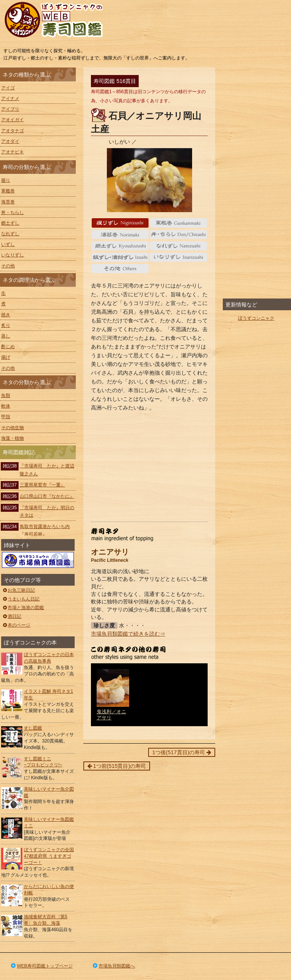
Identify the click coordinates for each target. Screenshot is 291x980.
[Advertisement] (149, 467)
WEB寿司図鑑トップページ (41, 966)
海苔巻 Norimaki (120, 234)
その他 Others (120, 269)
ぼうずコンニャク (256, 318)
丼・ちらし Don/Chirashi (179, 234)
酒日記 (12, 616)
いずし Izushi (120, 257)
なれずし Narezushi (179, 246)
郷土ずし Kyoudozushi (120, 246)
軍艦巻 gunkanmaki (179, 223)
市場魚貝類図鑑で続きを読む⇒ (128, 634)
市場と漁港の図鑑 (23, 608)
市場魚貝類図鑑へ (113, 966)
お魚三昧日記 (18, 590)
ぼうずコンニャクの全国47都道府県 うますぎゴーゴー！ (49, 856)
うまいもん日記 (21, 599)
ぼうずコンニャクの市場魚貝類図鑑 (38, 560)
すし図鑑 (33, 728)
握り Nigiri (120, 223)
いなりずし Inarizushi (179, 257)
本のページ (16, 625)
